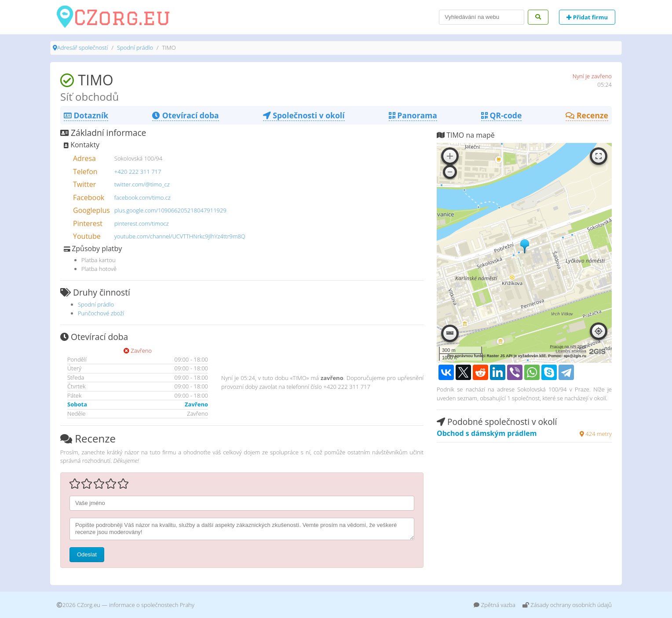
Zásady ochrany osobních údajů (567, 605)
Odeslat (87, 554)
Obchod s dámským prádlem (487, 433)
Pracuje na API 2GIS (568, 347)
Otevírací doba (185, 115)
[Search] (482, 17)
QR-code (501, 115)
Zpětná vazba (495, 605)
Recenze (587, 115)
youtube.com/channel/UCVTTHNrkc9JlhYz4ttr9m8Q (180, 236)
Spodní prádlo (135, 48)
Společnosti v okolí (304, 115)
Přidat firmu (587, 17)
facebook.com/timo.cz (142, 197)
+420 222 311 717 (138, 172)
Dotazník (86, 115)
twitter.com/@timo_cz (142, 184)
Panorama (413, 115)
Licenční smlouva (571, 351)
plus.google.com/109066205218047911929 (170, 210)
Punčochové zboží (101, 313)
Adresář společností (82, 48)
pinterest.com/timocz (142, 223)
